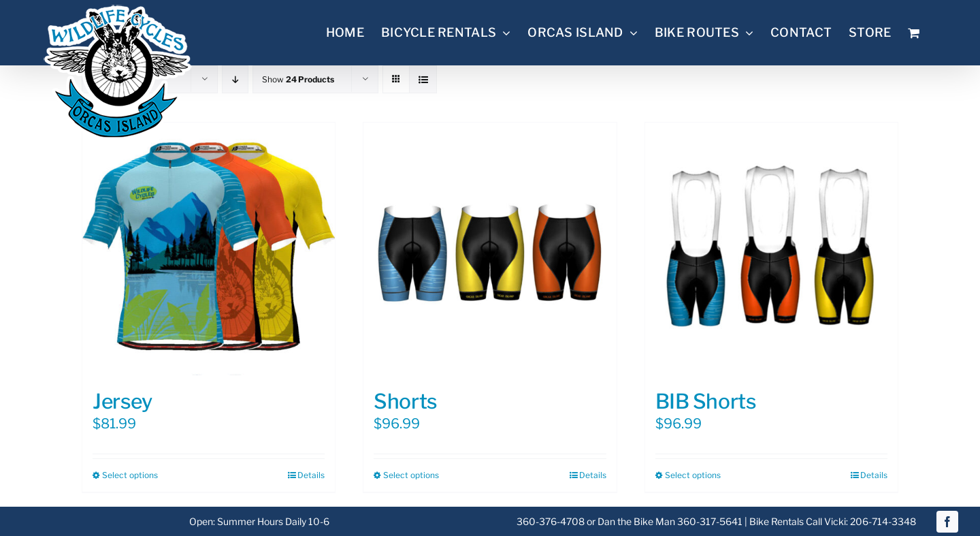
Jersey (122, 401)
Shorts (405, 401)
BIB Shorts (706, 401)
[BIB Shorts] (771, 249)
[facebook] (947, 522)
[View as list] (423, 79)
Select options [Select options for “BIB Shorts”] (693, 475)
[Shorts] (490, 249)
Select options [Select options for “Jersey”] (130, 475)
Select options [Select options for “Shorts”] (411, 475)
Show (298, 79)
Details (311, 475)
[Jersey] (209, 249)
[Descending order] (235, 79)
